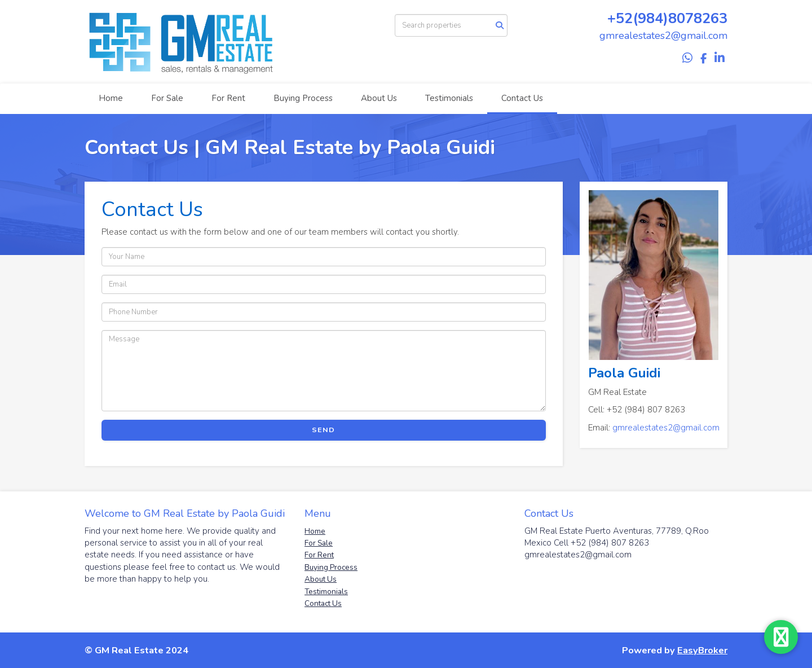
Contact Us (522, 98)
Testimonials (449, 98)
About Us (379, 98)
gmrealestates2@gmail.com (666, 428)
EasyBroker (702, 650)
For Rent (228, 98)
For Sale (167, 98)
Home (111, 98)
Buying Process (303, 98)
